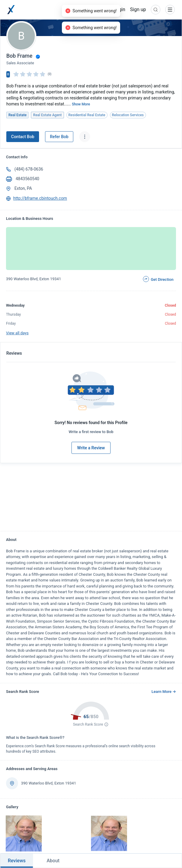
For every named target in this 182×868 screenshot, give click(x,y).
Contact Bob (23, 137)
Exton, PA (23, 188)
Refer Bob (59, 137)
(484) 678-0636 (29, 169)
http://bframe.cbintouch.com (40, 198)
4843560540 (27, 179)
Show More (81, 104)
